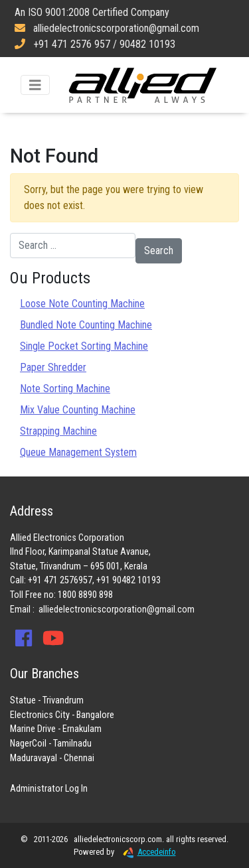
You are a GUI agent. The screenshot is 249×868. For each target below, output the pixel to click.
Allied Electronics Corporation (143, 85)
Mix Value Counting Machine (78, 410)
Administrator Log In (49, 789)
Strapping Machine (58, 431)
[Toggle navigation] (35, 85)
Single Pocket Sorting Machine (84, 346)
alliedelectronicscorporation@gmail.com (117, 610)
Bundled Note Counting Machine (86, 325)
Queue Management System (78, 452)
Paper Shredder (53, 367)
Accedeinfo (146, 852)
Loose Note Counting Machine (82, 304)
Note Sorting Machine (65, 389)
